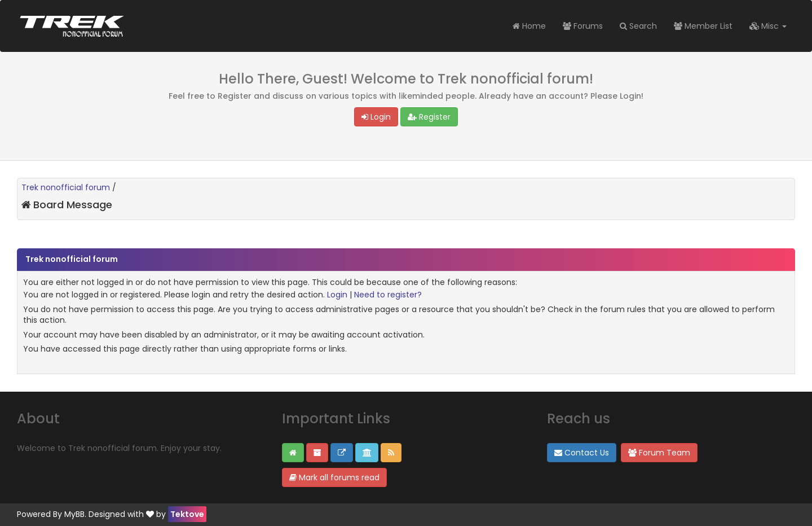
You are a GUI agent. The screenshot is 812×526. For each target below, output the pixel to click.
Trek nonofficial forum (66, 187)
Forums (583, 26)
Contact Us (582, 453)
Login (376, 117)
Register (429, 117)
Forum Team (659, 453)
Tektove (187, 514)
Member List (703, 26)
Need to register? (388, 295)
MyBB (74, 514)
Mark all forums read (334, 477)
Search (638, 26)
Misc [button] (768, 26)
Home (529, 26)
